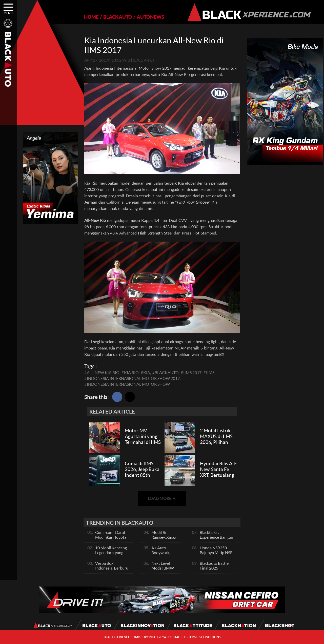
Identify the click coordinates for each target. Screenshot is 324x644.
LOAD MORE (162, 498)
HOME (91, 17)
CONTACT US (177, 637)
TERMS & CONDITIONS (204, 637)
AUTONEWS (150, 17)
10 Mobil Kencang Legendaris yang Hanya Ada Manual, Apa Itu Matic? (112, 555)
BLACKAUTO (118, 17)
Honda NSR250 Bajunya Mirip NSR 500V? (216, 552)
